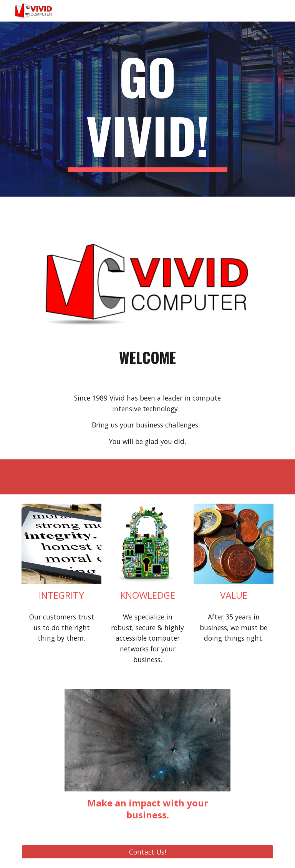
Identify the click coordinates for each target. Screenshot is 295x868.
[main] (147, 109)
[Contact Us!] (147, 852)
